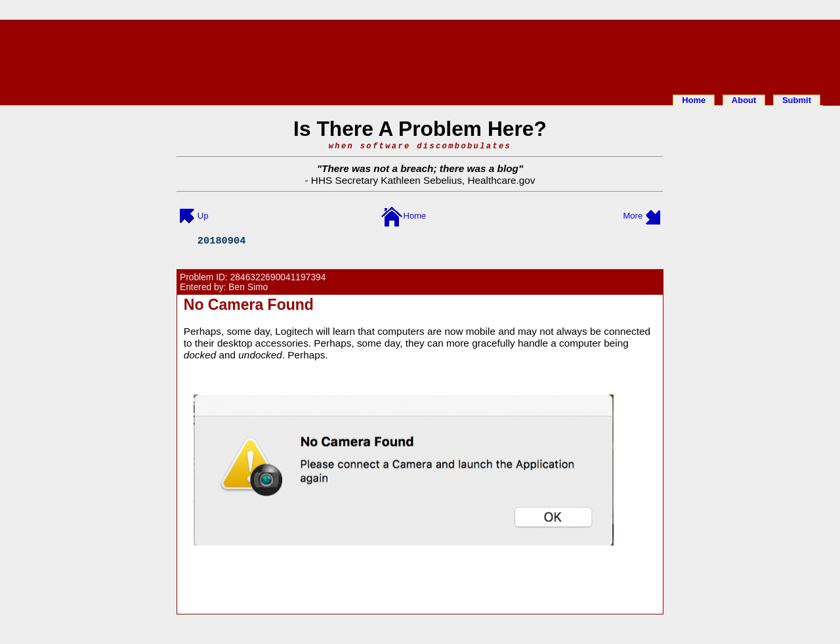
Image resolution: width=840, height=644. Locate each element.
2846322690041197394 (278, 277)
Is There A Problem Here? (420, 129)
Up (203, 216)
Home (694, 100)
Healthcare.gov (501, 180)
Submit (797, 100)
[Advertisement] (420, 54)
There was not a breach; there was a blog (420, 168)
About (744, 100)
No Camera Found (249, 305)
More (633, 216)
